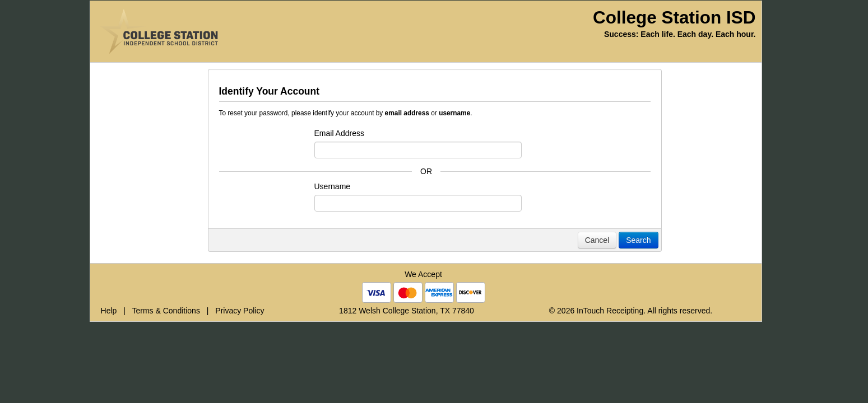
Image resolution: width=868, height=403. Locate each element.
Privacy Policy (240, 311)
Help (109, 311)
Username (333, 186)
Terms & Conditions (166, 311)
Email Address (339, 133)
